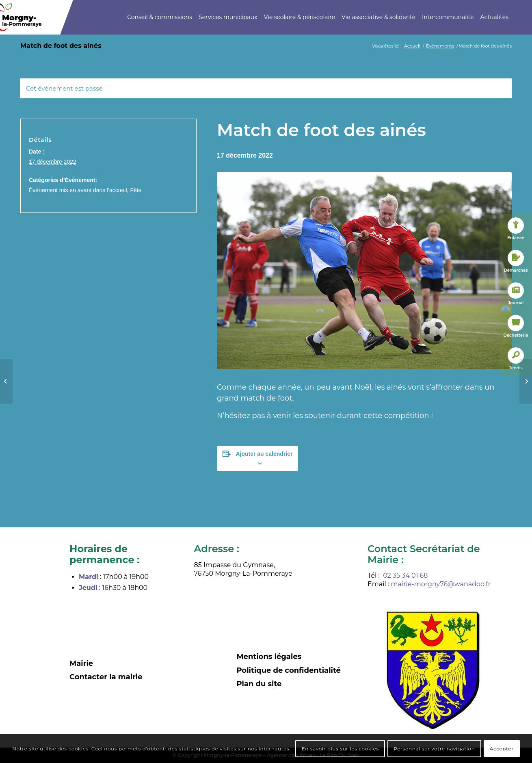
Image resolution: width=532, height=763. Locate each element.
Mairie (81, 663)
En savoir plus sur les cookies (340, 749)
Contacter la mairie (106, 677)
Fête (136, 190)
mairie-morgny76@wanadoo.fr (441, 584)
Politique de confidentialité (289, 670)
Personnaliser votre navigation (434, 749)
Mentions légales (269, 657)
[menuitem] (160, 17)
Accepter (502, 749)
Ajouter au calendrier (264, 454)
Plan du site (259, 684)
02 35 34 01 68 (405, 576)
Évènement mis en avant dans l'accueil (78, 190)
